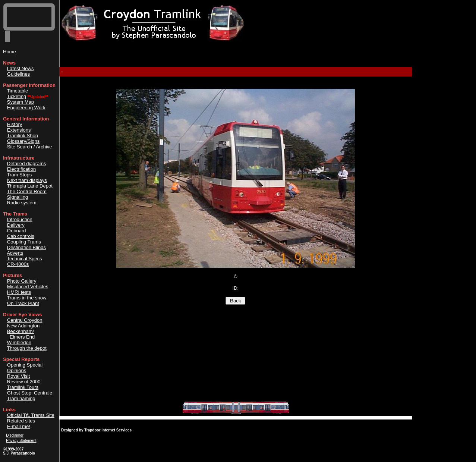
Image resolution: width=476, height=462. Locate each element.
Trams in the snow (27, 298)
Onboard (17, 231)
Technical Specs (25, 259)
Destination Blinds (26, 247)
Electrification (21, 169)
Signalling (18, 197)
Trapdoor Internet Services (108, 430)
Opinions (17, 370)
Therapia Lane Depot (30, 186)
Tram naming (21, 398)
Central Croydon (25, 320)
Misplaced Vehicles (28, 287)
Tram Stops (20, 175)
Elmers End (22, 337)
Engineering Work (26, 108)
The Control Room (27, 191)
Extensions (19, 130)
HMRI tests (19, 292)
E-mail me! (19, 426)
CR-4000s (18, 264)
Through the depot (27, 348)
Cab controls (21, 236)
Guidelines (18, 74)
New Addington (23, 326)
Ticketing (17, 96)
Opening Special (25, 365)
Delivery (16, 225)
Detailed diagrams (27, 164)
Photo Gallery (22, 281)
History (15, 124)
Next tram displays (27, 180)
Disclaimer (15, 435)
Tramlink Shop (23, 136)
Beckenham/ (21, 331)
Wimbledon (19, 342)
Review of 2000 (24, 382)
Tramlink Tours (23, 387)
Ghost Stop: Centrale (30, 393)
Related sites (21, 421)
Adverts (15, 253)
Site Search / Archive (30, 147)
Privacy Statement (21, 441)
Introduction (20, 219)
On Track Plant (23, 303)
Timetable (18, 91)
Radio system (22, 203)
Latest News (21, 68)
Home (10, 52)
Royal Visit (18, 376)
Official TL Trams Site (31, 415)
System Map (21, 102)
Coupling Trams (24, 242)
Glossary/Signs (23, 141)
